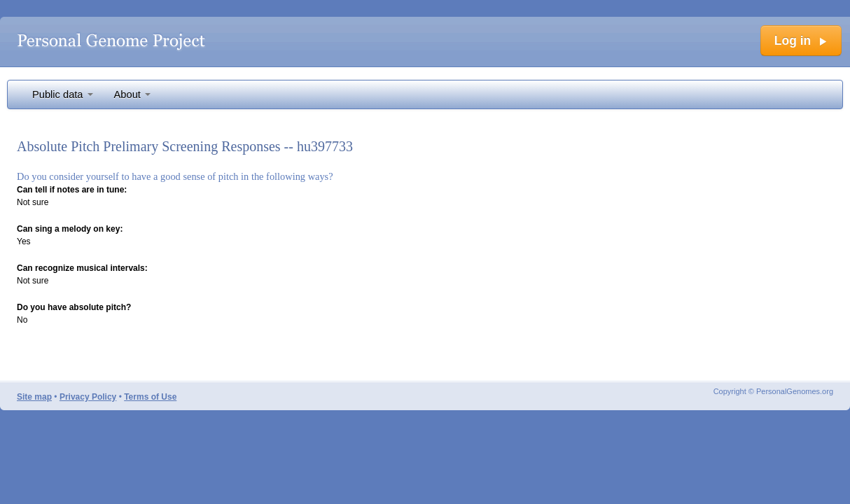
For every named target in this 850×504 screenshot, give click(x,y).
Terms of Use (150, 397)
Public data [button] (63, 94)
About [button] (132, 94)
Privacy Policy (88, 397)
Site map (34, 397)
